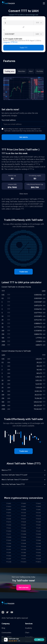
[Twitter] (7, 612)
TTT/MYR (9, 537)
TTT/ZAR (38, 559)
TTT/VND (23, 553)
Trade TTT (23, 48)
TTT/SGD (23, 546)
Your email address (9, 120)
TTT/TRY (9, 550)
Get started (24, 587)
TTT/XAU (9, 556)
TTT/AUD (38, 503)
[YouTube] (12, 612)
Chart (27, 633)
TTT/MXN (38, 534)
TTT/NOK (38, 537)
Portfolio (40, 71)
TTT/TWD (23, 550)
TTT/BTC (9, 513)
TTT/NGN (23, 537)
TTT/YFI (23, 559)
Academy (29, 628)
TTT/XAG (38, 553)
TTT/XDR (23, 556)
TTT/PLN (9, 543)
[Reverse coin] (23, 27)
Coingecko (7, 42)
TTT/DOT (23, 519)
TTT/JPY (38, 528)
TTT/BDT (23, 506)
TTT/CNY (23, 516)
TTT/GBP (38, 522)
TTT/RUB (23, 543)
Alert (31, 71)
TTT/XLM (38, 556)
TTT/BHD (38, 506)
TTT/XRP (9, 559)
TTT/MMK (23, 534)
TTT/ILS (9, 528)
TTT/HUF (23, 525)
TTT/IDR (38, 525)
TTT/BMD (9, 510)
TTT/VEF (9, 553)
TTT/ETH (9, 522)
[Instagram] (3, 612)
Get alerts (24, 137)
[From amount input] (18, 23)
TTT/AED (9, 503)
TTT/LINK (9, 562)
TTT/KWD (23, 531)
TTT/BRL (38, 510)
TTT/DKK (9, 519)
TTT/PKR (38, 540)
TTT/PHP (23, 540)
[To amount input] (18, 34)
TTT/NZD (9, 540)
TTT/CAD (23, 513)
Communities (6, 633)
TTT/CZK (38, 516)
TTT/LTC (9, 534)
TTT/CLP (9, 516)
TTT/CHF (38, 513)
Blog (3, 628)
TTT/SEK (9, 546)
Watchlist (22, 71)
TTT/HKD (9, 525)
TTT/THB (38, 546)
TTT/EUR (23, 522)
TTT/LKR (38, 531)
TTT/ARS (23, 503)
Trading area (9, 71)
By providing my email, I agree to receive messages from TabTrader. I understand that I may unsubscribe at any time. (23, 130)
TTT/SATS (23, 562)
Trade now (23, 272)
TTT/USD (38, 550)
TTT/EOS (38, 519)
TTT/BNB (23, 510)
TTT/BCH (9, 506)
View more (24, 194)
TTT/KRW (9, 531)
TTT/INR (23, 528)
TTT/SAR (38, 543)
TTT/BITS (38, 562)
